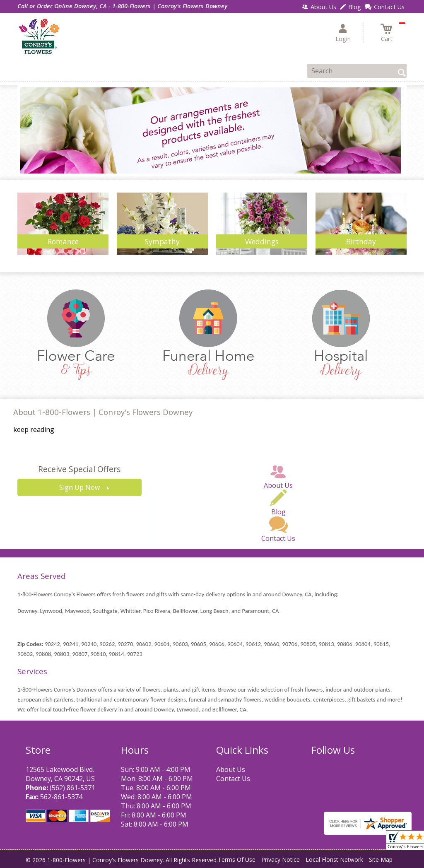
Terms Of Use (237, 860)
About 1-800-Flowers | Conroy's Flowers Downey (103, 412)
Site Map (381, 860)
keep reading (34, 429)
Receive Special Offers (79, 469)
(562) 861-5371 (72, 788)
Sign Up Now (79, 487)
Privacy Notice (281, 860)
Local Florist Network (334, 860)
